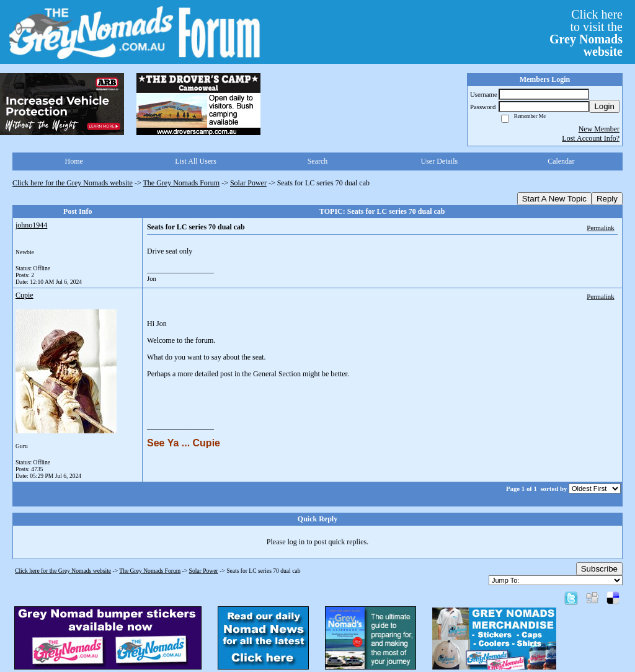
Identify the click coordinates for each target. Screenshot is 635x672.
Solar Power (248, 183)
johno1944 (31, 225)
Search (318, 161)
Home (74, 161)
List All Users (196, 161)
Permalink (600, 228)
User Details (440, 161)
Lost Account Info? (591, 138)
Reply (607, 199)
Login (604, 106)
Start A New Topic (554, 199)
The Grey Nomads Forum (182, 183)
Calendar (561, 161)
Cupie (24, 295)
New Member (599, 129)
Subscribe (599, 569)
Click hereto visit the (586, 33)
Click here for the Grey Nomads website (73, 183)
